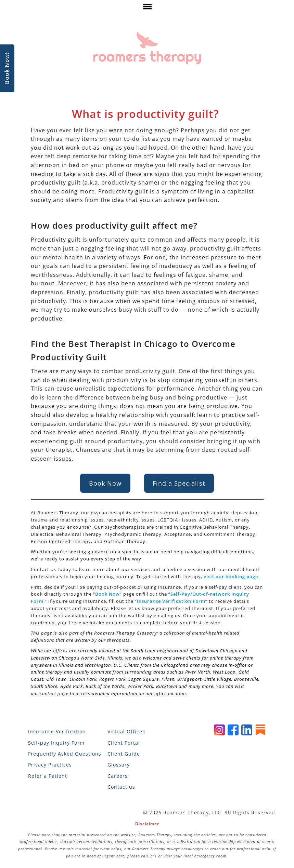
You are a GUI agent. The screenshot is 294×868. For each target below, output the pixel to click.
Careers (118, 776)
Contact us (121, 787)
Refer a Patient (48, 776)
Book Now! (7, 69)
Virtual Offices (126, 731)
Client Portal (124, 743)
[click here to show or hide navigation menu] (147, 8)
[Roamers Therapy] (147, 48)
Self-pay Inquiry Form (56, 743)
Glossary (119, 765)
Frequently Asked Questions (65, 754)
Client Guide (124, 754)
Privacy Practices (50, 765)
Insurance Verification (57, 731)
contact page (54, 693)
